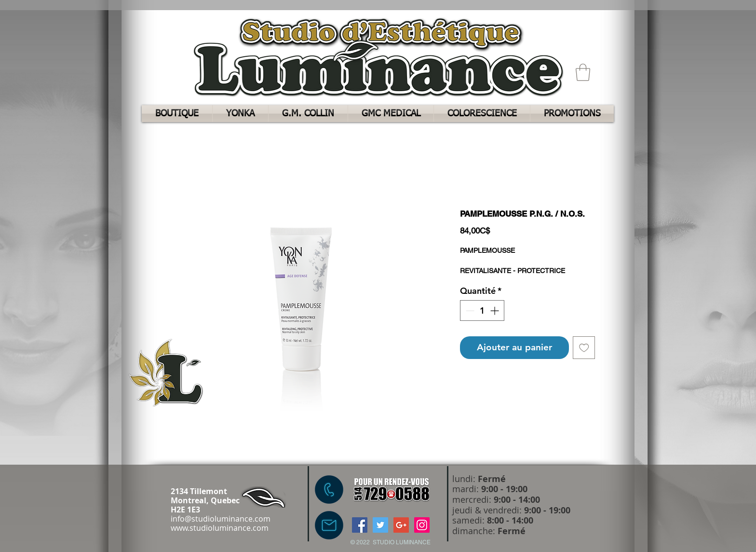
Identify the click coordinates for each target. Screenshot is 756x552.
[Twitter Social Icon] (380, 525)
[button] (583, 72)
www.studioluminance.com (220, 528)
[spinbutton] (482, 310)
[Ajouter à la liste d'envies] (584, 348)
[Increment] (495, 310)
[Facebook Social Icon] (360, 525)
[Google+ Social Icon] (401, 525)
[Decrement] (469, 310)
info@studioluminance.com (221, 519)
